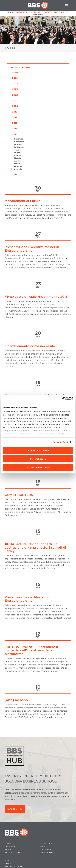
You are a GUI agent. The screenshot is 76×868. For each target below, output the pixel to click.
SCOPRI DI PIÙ (15, 809)
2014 (15, 174)
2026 (15, 72)
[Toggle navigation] (66, 5)
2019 (15, 112)
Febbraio (18, 166)
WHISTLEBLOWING (47, 853)
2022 (15, 95)
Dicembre (19, 139)
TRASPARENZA (10, 847)
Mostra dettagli (60, 442)
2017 (15, 123)
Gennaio (18, 169)
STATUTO (43, 847)
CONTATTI (8, 844)
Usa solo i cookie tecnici (38, 467)
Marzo (17, 164)
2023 (15, 89)
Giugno (17, 155)
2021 (15, 101)
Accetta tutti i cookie (38, 450)
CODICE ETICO (45, 850)
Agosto (17, 150)
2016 (15, 129)
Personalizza (38, 459)
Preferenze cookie (13, 853)
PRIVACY (8, 850)
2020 (15, 106)
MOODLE (8, 860)
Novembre (19, 142)
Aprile (17, 161)
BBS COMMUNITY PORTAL (14, 866)
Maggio (17, 158)
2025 (15, 78)
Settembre (19, 147)
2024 (15, 84)
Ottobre (18, 144)
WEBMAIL (8, 863)
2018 (15, 117)
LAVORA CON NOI (47, 844)
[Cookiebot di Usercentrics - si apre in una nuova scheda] (62, 398)
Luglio (17, 153)
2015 (15, 134)
